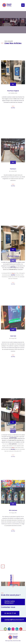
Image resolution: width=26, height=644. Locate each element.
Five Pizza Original (13, 215)
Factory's (13, 334)
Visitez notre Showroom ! (10, 602)
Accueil (11, 24)
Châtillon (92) (13, 217)
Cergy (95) (13, 504)
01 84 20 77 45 (10, 613)
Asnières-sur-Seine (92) (13, 383)
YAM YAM (13, 501)
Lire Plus (13, 232)
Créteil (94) (13, 337)
